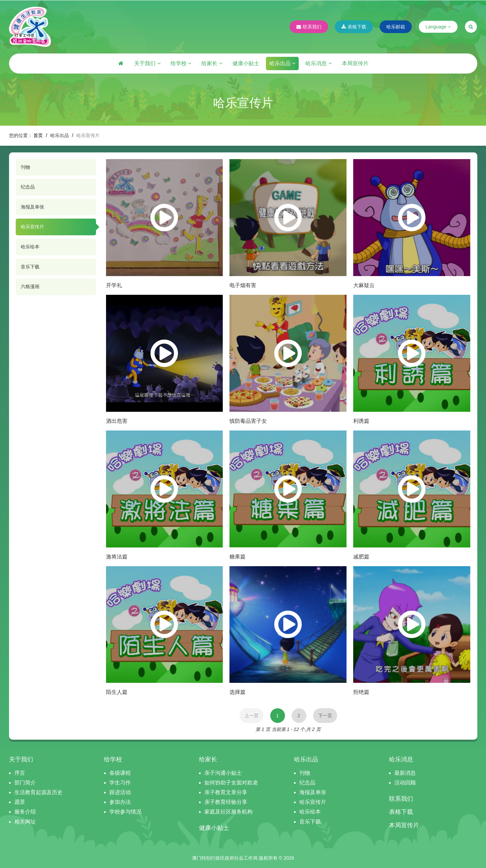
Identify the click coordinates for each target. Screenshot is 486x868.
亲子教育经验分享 (226, 802)
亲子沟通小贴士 (223, 773)
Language (438, 27)
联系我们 (309, 27)
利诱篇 (361, 421)
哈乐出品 (282, 63)
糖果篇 (237, 557)
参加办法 (120, 802)
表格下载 (354, 27)
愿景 (20, 802)
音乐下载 (30, 267)
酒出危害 (117, 421)
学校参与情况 (125, 812)
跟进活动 (120, 792)
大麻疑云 (364, 285)
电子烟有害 (243, 285)
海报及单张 (32, 207)
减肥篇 (361, 557)
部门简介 (25, 783)
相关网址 (25, 822)
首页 (38, 135)
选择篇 (237, 692)
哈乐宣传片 (32, 227)
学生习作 (120, 783)
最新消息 (405, 773)
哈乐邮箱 (396, 27)
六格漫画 (30, 286)
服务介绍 (25, 812)
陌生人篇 (117, 692)
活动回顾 (405, 783)
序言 (20, 773)
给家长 (212, 63)
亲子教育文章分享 (226, 792)
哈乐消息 (318, 63)
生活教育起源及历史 (38, 792)
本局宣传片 (355, 63)
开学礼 (114, 285)
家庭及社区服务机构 (228, 812)
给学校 (181, 63)
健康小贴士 (246, 63)
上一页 (252, 716)
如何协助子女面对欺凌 (231, 783)
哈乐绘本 (30, 247)
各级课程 (120, 773)
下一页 (325, 716)
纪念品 (28, 187)
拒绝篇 (361, 692)
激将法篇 (117, 557)
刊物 (25, 167)
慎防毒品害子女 (248, 421)
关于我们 (147, 63)
